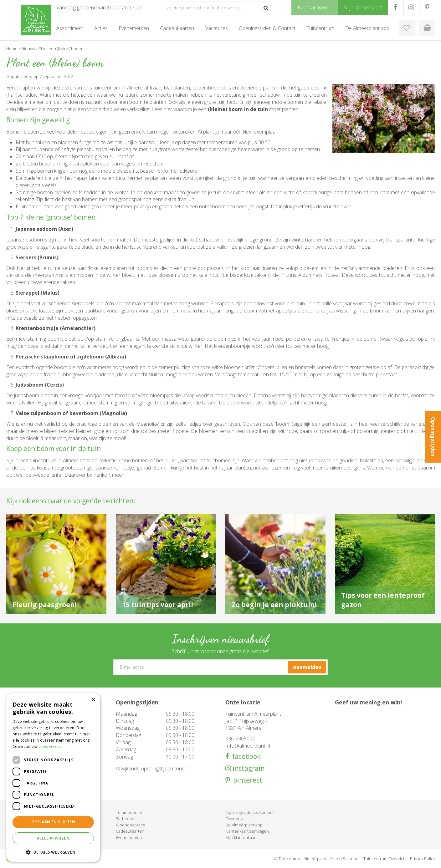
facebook (245, 756)
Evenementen (129, 837)
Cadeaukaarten (130, 831)
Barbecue (125, 819)
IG (411, 8)
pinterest (246, 780)
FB (396, 8)
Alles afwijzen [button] (53, 838)
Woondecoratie (131, 825)
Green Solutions (345, 859)
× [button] (93, 700)
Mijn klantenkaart (241, 837)
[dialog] (53, 777)
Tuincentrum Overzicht (385, 859)
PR (427, 8)
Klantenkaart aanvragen (247, 831)
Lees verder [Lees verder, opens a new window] (50, 746)
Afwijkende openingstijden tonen (152, 769)
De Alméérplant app (244, 825)
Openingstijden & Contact (249, 812)
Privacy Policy (423, 859)
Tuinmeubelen (130, 812)
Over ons (234, 819)
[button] (53, 852)
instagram (248, 768)
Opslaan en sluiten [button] (53, 822)
